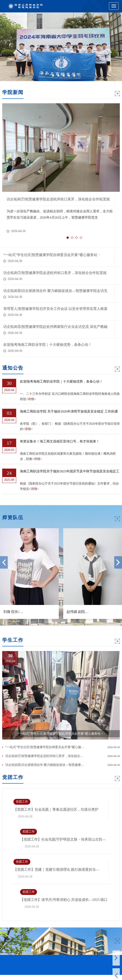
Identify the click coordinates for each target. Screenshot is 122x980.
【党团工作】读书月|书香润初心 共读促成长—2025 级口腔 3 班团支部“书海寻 (64, 900)
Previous (4, 562)
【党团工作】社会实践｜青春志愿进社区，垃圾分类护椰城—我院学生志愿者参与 (56, 810)
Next (118, 562)
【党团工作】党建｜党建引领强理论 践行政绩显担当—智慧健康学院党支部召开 (56, 870)
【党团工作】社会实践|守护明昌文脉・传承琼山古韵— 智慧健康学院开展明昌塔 (63, 840)
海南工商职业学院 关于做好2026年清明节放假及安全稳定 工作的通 (69, 411)
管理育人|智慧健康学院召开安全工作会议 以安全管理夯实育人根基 (55, 309)
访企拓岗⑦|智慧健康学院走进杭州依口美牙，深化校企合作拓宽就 (55, 273)
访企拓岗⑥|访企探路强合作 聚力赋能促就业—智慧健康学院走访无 (55, 291)
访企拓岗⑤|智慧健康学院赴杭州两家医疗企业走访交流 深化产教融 (55, 327)
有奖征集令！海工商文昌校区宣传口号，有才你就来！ (60, 441)
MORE (117, 94)
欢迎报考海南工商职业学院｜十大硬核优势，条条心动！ (48, 345)
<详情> (31, 399)
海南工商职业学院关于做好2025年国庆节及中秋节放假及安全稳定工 (70, 471)
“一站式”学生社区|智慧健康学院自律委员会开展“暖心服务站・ (52, 255)
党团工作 (22, 802)
